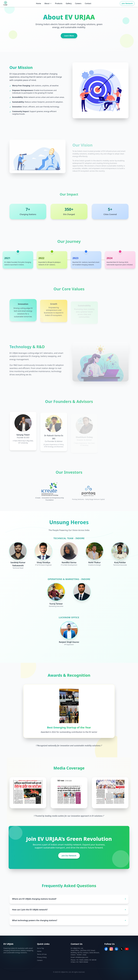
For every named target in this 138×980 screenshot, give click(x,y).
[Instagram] (111, 949)
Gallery (69, 3)
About (48, 3)
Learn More (69, 36)
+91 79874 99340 (82, 962)
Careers (78, 3)
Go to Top (40, 948)
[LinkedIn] (116, 949)
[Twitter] (122, 949)
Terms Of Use (42, 954)
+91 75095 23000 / (83, 960)
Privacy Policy (42, 957)
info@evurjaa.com (82, 957)
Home (38, 3)
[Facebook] (106, 949)
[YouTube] (127, 949)
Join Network (127, 3)
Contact (88, 3)
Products (59, 3)
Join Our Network (69, 856)
